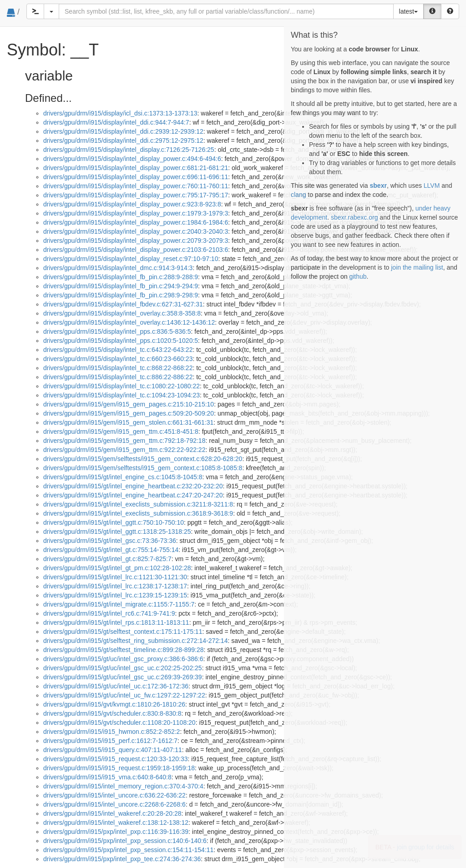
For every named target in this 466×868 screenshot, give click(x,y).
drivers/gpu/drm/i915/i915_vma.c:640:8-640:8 (107, 777)
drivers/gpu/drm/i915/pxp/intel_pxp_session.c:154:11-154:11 (128, 850)
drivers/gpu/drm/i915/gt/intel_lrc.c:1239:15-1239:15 (115, 595)
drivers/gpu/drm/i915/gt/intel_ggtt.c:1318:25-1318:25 (117, 532)
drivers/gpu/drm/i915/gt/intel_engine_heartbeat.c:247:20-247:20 (133, 495)
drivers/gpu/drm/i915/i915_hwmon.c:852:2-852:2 (111, 732)
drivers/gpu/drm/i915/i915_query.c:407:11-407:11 (113, 750)
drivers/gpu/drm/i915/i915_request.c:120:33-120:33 (116, 759)
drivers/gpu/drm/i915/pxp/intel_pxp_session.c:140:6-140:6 (125, 841)
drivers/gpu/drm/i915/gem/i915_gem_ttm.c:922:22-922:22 (124, 450)
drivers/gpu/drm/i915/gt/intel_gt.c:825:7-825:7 (107, 559)
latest (408, 11)
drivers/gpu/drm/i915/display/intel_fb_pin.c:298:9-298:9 (121, 295)
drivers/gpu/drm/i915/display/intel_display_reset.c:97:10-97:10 (131, 259)
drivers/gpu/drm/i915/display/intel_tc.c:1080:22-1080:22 (122, 386)
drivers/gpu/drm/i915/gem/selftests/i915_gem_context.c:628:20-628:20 (143, 459)
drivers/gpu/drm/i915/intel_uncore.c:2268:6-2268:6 (114, 804)
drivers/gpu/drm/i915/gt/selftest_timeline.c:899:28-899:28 (124, 650)
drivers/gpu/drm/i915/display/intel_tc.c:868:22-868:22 (118, 368)
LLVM (432, 186)
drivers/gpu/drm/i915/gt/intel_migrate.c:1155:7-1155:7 (119, 604)
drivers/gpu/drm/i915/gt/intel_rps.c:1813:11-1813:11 (116, 622)
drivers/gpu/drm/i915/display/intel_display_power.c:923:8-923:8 (132, 204)
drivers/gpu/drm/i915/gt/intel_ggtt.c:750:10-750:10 (114, 522)
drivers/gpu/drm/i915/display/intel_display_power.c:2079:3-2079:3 (136, 241)
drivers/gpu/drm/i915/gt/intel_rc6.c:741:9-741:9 (109, 613)
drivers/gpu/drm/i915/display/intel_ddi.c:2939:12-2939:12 (123, 131)
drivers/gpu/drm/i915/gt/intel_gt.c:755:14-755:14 (111, 550)
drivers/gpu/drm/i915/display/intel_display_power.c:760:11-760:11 (136, 186)
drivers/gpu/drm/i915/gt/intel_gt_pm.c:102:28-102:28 (117, 568)
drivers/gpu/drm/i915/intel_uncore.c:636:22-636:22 (114, 795)
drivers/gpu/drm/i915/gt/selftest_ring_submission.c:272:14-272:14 (135, 641)
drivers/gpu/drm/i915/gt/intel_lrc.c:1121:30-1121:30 (115, 577)
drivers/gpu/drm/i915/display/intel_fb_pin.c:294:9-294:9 (121, 286)
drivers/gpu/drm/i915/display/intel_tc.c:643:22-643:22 (118, 350)
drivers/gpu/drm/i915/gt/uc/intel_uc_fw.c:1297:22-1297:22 (124, 695)
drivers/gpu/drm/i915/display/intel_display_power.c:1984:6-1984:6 (136, 222)
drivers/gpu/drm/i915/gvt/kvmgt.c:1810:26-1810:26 (114, 704)
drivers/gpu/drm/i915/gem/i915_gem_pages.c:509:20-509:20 (129, 413)
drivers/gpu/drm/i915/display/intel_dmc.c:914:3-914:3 (118, 268)
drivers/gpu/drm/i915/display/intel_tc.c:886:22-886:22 (118, 377)
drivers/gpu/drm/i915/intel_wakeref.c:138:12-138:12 (116, 823)
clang (298, 195)
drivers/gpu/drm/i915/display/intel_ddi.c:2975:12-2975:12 (123, 140)
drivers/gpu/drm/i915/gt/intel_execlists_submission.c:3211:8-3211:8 (138, 504)
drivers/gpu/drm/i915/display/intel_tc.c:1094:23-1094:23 (122, 395)
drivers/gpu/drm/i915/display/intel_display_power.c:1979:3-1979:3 (136, 213)
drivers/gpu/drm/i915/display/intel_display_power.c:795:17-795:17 (136, 195)
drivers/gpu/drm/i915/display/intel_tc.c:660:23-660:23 (118, 359)
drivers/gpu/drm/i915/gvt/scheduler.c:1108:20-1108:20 (119, 722)
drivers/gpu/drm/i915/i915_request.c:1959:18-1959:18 (119, 768)
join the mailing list (417, 267)
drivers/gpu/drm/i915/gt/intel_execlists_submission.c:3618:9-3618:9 (138, 513)
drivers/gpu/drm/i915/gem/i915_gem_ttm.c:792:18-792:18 (124, 441)
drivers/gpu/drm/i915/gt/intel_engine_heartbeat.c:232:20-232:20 (133, 486)
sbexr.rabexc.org (355, 217)
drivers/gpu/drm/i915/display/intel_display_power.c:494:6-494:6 (132, 159)
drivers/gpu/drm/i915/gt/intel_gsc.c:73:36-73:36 (110, 541)
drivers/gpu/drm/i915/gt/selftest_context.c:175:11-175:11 (123, 632)
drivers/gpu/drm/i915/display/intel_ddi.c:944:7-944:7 (116, 122)
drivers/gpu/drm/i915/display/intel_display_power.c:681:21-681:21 (136, 168)
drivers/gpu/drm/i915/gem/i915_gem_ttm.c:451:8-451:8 (121, 431)
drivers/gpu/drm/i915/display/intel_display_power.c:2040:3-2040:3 (136, 231)
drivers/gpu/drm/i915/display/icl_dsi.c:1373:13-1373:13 (120, 113)
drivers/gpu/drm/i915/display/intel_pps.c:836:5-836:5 (117, 331)
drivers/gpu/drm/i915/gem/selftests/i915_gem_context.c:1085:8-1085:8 (143, 468)
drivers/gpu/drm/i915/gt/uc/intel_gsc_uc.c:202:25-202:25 (123, 668)
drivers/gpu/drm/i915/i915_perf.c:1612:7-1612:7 (110, 741)
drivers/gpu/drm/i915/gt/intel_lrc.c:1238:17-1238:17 (115, 586)
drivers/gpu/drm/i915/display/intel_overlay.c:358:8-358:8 (122, 313)
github (358, 276)
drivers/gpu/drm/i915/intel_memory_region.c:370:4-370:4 (123, 786)
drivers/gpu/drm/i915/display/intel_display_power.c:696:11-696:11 (136, 177)
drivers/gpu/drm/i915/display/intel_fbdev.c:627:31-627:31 (123, 304)
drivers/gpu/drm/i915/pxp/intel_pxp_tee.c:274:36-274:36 (122, 859)
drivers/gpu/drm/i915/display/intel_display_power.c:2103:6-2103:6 (136, 250)
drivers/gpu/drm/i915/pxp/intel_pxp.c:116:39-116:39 (116, 832)
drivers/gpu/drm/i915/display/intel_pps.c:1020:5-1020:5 (121, 341)
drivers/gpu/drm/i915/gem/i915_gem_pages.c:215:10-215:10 (129, 404)
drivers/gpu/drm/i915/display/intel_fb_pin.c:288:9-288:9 (121, 277)
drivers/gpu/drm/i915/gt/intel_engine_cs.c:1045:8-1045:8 (123, 477)
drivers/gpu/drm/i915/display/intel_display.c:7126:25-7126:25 (129, 150)
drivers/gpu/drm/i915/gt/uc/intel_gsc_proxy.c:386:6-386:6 (123, 659)
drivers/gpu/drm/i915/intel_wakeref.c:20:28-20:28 (112, 813)
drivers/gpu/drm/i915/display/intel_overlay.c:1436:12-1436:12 (129, 322)
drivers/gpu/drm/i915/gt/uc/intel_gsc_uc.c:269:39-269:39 (123, 677)
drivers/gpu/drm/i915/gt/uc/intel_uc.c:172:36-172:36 (116, 686)
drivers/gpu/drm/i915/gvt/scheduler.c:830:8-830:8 (112, 713)
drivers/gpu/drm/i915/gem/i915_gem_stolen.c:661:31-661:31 (128, 422)
